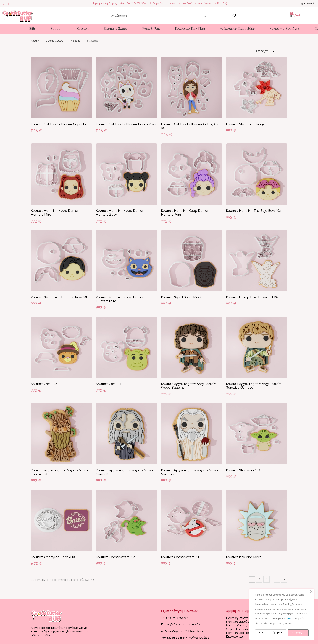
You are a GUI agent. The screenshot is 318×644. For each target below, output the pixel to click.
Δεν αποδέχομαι (271, 633)
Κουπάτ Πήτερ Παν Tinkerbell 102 (252, 298)
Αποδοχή (298, 633)
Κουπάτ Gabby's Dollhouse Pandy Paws (126, 124)
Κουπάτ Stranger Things (245, 124)
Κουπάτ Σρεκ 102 (44, 384)
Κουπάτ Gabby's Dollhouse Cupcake (59, 124)
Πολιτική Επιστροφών (241, 618)
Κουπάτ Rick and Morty (244, 557)
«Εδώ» (290, 619)
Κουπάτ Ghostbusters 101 (180, 557)
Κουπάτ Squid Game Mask (181, 298)
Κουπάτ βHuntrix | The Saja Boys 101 (59, 298)
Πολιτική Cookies (238, 633)
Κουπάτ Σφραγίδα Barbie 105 (54, 557)
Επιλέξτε (262, 51)
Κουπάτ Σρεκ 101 (109, 384)
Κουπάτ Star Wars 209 (243, 470)
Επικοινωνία (234, 637)
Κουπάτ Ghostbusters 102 (115, 557)
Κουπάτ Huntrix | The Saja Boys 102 (253, 211)
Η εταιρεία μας (237, 626)
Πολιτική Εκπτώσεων (240, 622)
